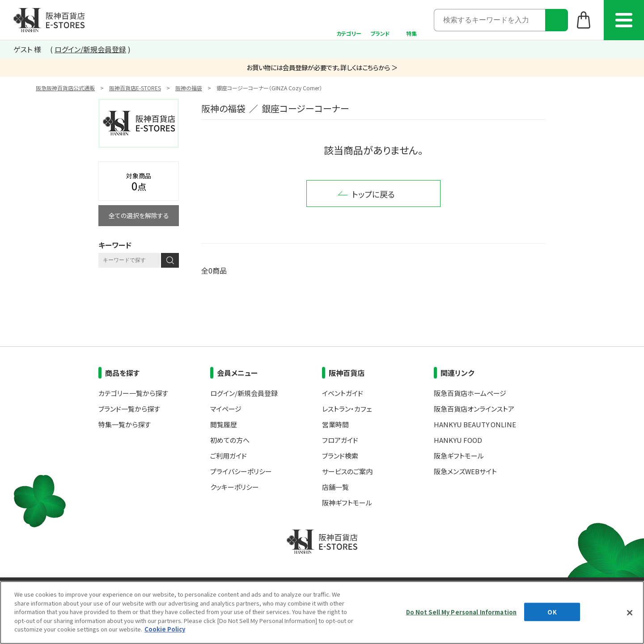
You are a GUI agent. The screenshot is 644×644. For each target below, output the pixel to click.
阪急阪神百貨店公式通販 (65, 88)
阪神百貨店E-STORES (135, 88)
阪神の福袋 (189, 88)
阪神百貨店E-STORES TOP (49, 20)
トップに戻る (373, 194)
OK (552, 612)
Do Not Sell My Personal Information (462, 612)
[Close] (630, 613)
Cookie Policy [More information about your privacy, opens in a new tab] (165, 629)
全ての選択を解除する (139, 215)
